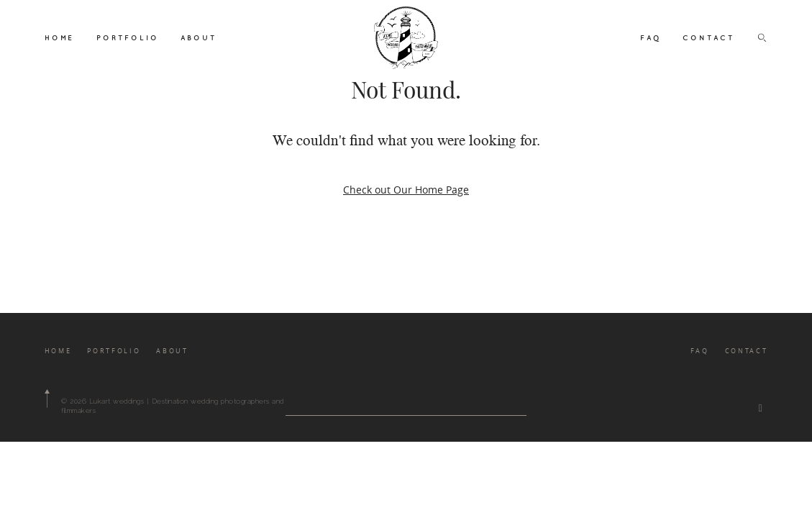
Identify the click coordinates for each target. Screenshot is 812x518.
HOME (60, 38)
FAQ (651, 38)
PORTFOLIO (127, 38)
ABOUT (199, 38)
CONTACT (708, 38)
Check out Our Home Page (406, 190)
